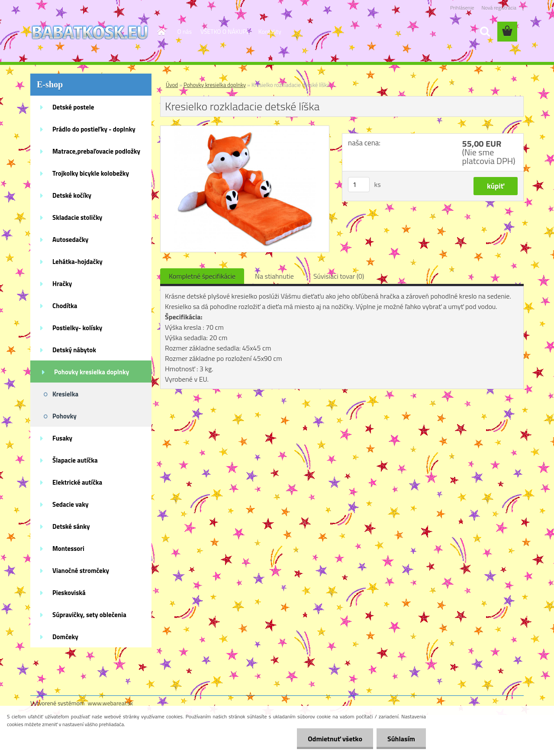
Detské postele (73, 107)
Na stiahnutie (274, 276)
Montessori (68, 549)
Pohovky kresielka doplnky (92, 372)
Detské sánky (71, 526)
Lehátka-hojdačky (77, 262)
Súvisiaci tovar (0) (339, 276)
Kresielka (65, 394)
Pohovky (64, 416)
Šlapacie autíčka (75, 460)
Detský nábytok (74, 350)
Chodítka (65, 306)
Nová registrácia (499, 8)
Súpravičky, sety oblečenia (89, 615)
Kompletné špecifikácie (202, 276)
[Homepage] (161, 32)
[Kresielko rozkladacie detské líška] (245, 129)
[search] (485, 32)
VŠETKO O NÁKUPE (225, 31)
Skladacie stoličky (77, 217)
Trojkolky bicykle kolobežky (91, 173)
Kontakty (270, 31)
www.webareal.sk (111, 703)
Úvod (172, 85)
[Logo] (90, 32)
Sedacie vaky (71, 504)
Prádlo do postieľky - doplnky (94, 129)
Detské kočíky (72, 195)
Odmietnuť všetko (335, 739)
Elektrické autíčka (77, 482)
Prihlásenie (462, 8)
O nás (185, 31)
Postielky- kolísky (77, 328)
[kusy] (359, 185)
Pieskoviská (69, 593)
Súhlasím (401, 739)
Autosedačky (70, 240)
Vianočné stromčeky (81, 571)
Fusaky (62, 438)
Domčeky (65, 637)
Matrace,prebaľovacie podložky (96, 151)
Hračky (62, 284)
